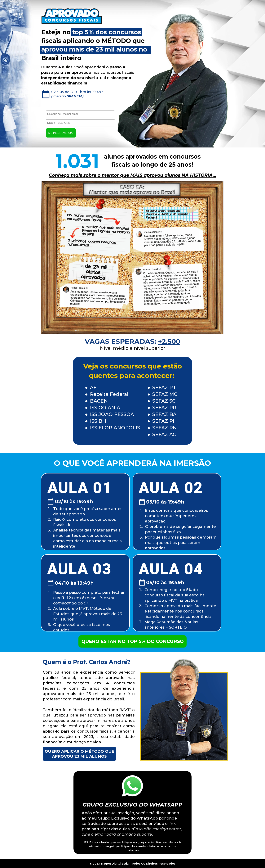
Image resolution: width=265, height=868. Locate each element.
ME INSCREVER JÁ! (61, 133)
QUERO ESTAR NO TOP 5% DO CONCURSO (133, 641)
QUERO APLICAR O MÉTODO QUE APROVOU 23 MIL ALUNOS (79, 754)
